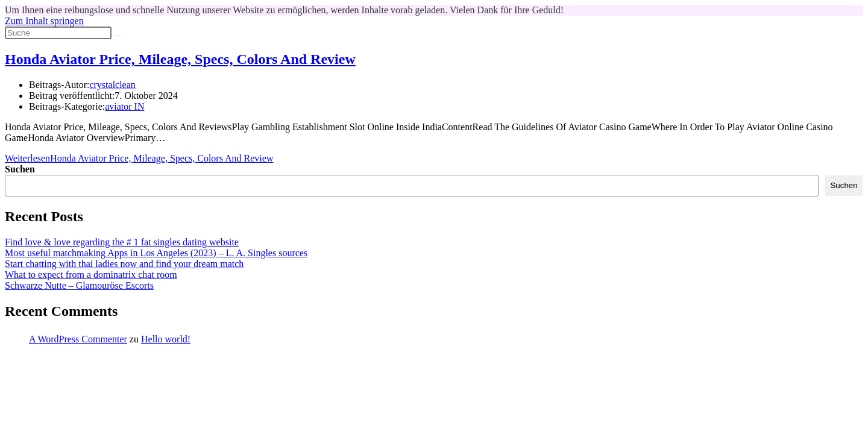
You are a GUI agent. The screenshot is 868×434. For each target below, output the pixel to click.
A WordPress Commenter (78, 339)
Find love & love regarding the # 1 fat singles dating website (122, 242)
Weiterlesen (139, 158)
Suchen (20, 169)
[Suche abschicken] (118, 36)
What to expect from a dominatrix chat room (91, 275)
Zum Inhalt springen (44, 21)
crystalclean (112, 85)
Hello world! (166, 339)
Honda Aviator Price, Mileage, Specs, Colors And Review (180, 59)
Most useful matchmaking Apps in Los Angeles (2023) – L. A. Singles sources (156, 253)
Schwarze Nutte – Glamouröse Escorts (79, 285)
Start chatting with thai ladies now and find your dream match (124, 264)
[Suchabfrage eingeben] (58, 33)
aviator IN (124, 106)
